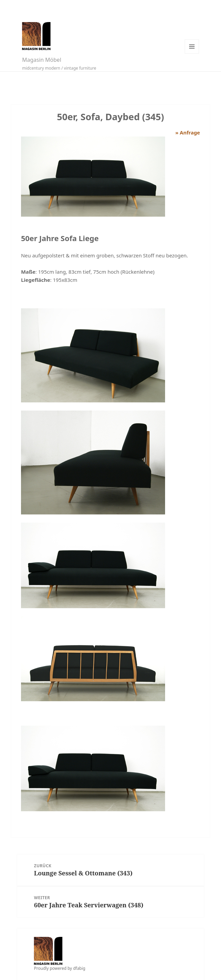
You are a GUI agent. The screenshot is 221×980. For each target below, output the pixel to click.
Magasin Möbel (42, 60)
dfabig (79, 968)
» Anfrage (188, 132)
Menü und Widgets (192, 47)
